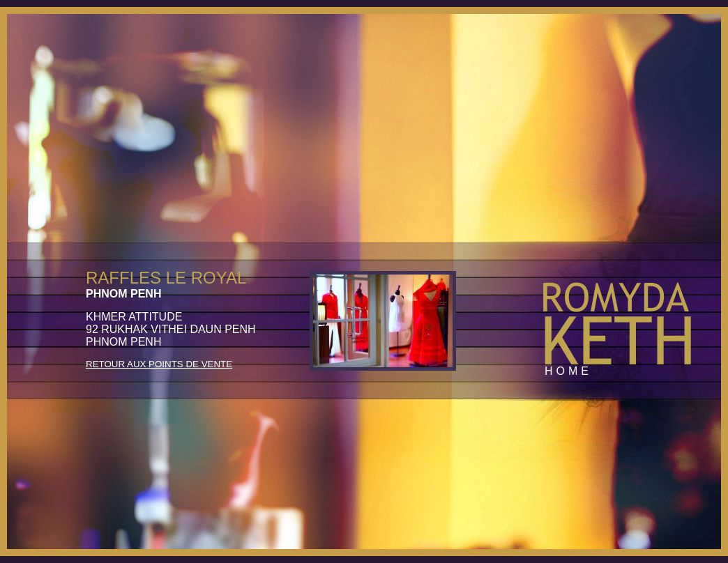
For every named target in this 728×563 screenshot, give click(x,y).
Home (568, 371)
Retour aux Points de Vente (159, 364)
